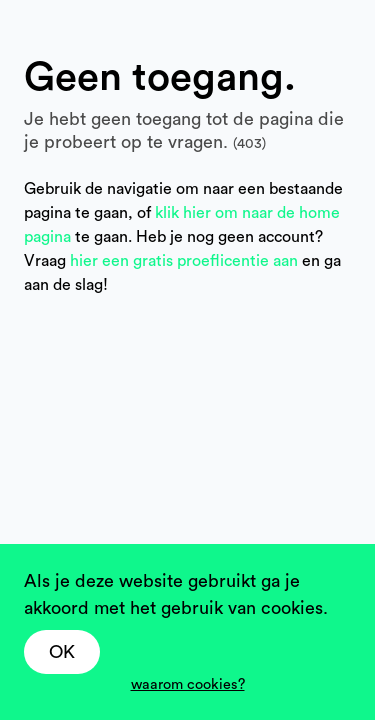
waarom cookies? (188, 684)
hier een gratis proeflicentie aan (186, 261)
